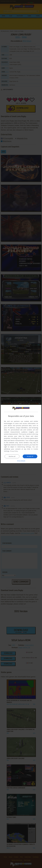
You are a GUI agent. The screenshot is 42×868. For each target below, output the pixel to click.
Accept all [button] (30, 456)
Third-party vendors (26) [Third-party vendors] (27, 434)
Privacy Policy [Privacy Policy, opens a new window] (14, 451)
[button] (21, 461)
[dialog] (21, 434)
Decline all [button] (12, 456)
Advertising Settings (24, 447)
